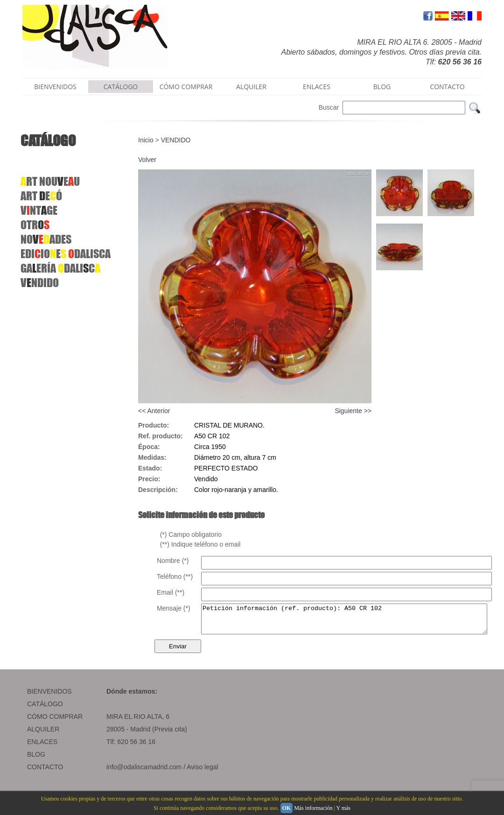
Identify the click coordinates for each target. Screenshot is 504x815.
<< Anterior (154, 411)
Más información (313, 808)
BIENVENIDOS (55, 87)
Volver (147, 160)
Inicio (146, 140)
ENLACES (317, 87)
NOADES (46, 239)
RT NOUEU (50, 181)
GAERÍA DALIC (60, 268)
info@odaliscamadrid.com (144, 773)
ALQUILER (251, 87)
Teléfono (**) (175, 576)
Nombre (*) (173, 561)
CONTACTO (447, 87)
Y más (343, 808)
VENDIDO (176, 140)
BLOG (382, 87)
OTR (35, 225)
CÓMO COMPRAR (186, 87)
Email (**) (171, 592)
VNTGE (39, 210)
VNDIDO (40, 283)
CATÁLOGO (121, 87)
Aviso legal (202, 773)
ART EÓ (41, 196)
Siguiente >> (353, 411)
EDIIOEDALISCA (66, 254)
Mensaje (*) (174, 608)
